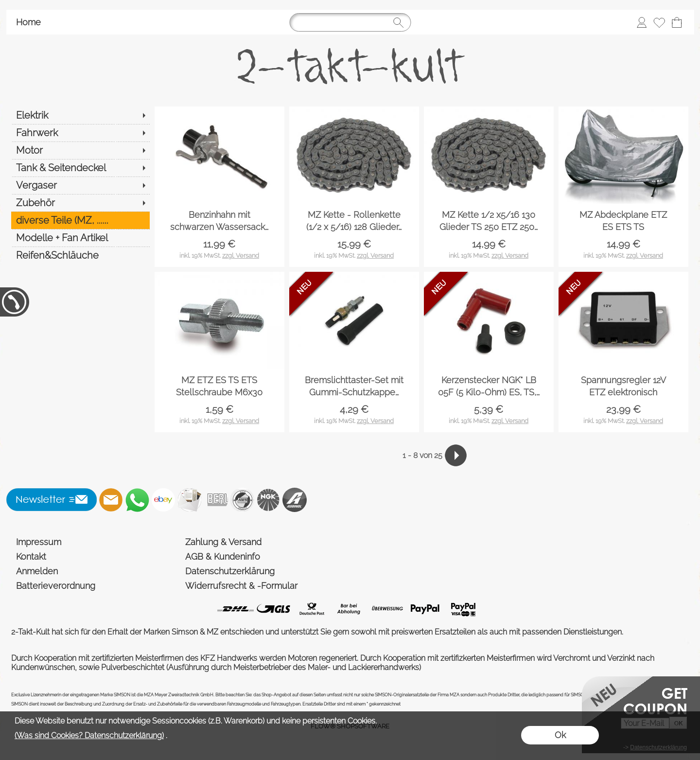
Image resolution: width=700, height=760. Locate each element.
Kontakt (31, 557)
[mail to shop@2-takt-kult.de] (111, 500)
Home (28, 22)
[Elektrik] (80, 115)
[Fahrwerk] (80, 133)
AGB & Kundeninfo (223, 557)
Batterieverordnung (56, 586)
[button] (52, 500)
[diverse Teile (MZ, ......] (80, 220)
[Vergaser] (80, 185)
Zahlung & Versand (223, 542)
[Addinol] (295, 500)
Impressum (39, 542)
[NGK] (268, 500)
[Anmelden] (642, 22)
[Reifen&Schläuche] (80, 255)
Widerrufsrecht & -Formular (241, 586)
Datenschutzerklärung (230, 571)
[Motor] (80, 150)
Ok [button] (560, 735)
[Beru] (216, 500)
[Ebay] (163, 500)
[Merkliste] (659, 22)
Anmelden (37, 571)
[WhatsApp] (137, 500)
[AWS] (242, 500)
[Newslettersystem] (190, 500)
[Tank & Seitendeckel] (80, 168)
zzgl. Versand (241, 256)
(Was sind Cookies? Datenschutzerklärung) (89, 735)
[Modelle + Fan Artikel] (80, 238)
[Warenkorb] (677, 22)
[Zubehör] (80, 203)
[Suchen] (350, 22)
